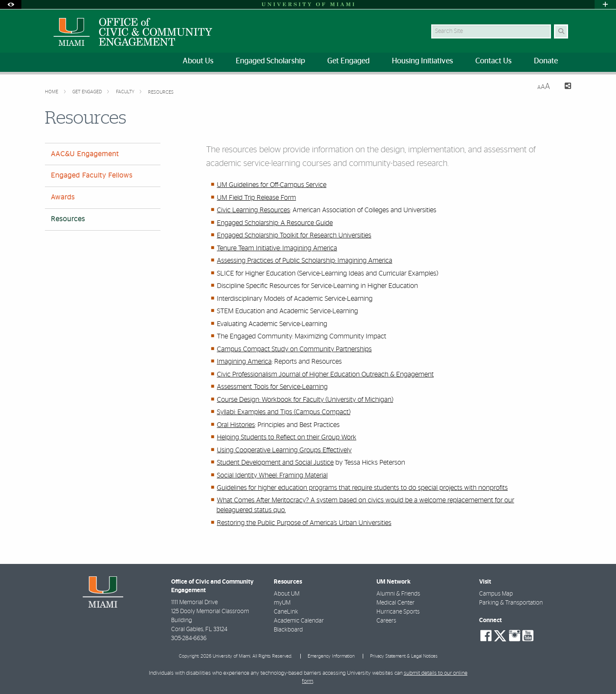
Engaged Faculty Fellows (92, 175)
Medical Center (395, 603)
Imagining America (244, 362)
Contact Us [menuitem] (493, 61)
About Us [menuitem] (198, 61)
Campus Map (496, 594)
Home (52, 92)
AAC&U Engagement (85, 154)
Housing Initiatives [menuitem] (422, 61)
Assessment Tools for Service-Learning (272, 387)
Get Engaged (88, 92)
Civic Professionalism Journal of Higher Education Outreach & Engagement (325, 374)
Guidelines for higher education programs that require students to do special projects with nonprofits (362, 488)
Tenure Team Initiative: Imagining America (277, 248)
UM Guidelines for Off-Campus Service (272, 185)
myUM (282, 603)
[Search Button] (561, 31)
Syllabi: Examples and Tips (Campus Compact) (284, 412)
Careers (386, 621)
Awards (63, 197)
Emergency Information (331, 656)
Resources (161, 92)
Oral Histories (236, 425)
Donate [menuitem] (546, 61)
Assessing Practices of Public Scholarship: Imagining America (305, 261)
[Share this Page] (564, 87)
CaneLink (286, 612)
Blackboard (288, 630)
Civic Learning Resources (253, 210)
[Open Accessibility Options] (11, 4)
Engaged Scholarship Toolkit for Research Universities (294, 235)
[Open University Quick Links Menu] (605, 4)
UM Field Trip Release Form (256, 198)
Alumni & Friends (398, 594)
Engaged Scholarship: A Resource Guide (275, 223)
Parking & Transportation (511, 603)
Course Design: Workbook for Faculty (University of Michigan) (305, 400)
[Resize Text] (544, 87)
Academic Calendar (299, 621)
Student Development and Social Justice (275, 463)
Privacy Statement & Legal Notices (404, 656)
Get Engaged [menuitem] (348, 61)
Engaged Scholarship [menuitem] (270, 61)
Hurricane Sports (398, 612)
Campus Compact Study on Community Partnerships (294, 349)
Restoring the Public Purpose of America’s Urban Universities (304, 523)
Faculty (126, 92)
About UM (287, 594)
